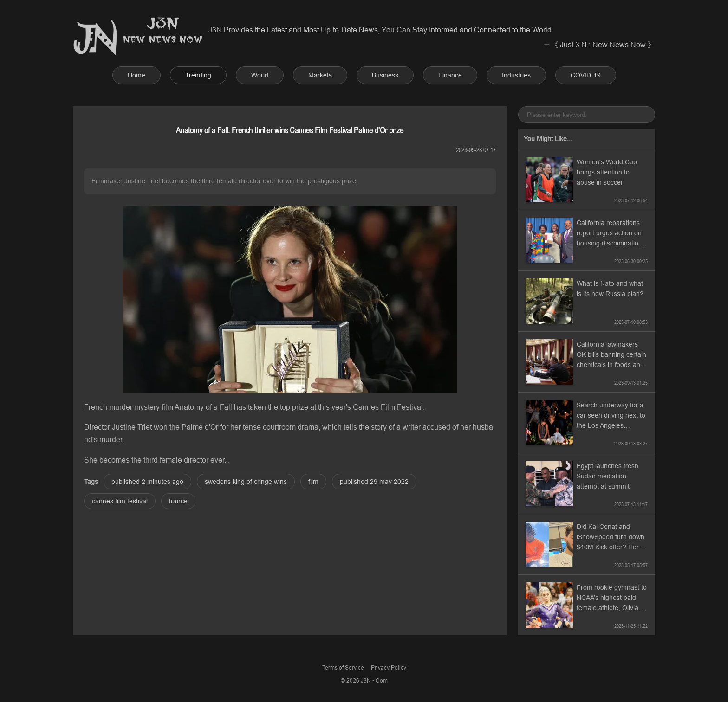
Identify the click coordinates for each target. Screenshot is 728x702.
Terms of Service (343, 667)
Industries (516, 75)
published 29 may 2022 (374, 482)
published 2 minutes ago (147, 482)
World (260, 75)
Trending (198, 75)
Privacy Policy (389, 667)
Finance (450, 75)
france (178, 501)
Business (385, 75)
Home (136, 75)
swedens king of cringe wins (246, 482)
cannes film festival (120, 501)
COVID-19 (586, 75)
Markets (320, 75)
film (313, 482)
